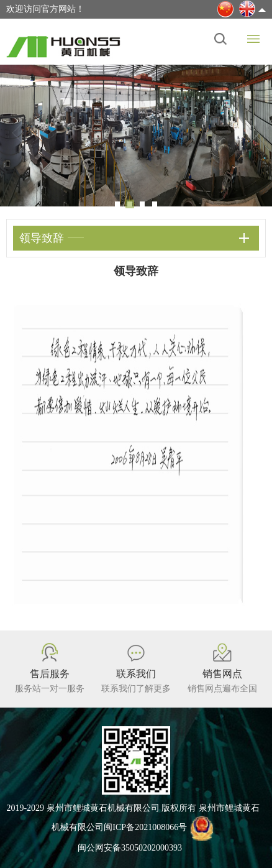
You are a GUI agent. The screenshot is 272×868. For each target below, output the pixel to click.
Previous (19, 133)
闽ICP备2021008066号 (145, 827)
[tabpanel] (136, 136)
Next (253, 133)
